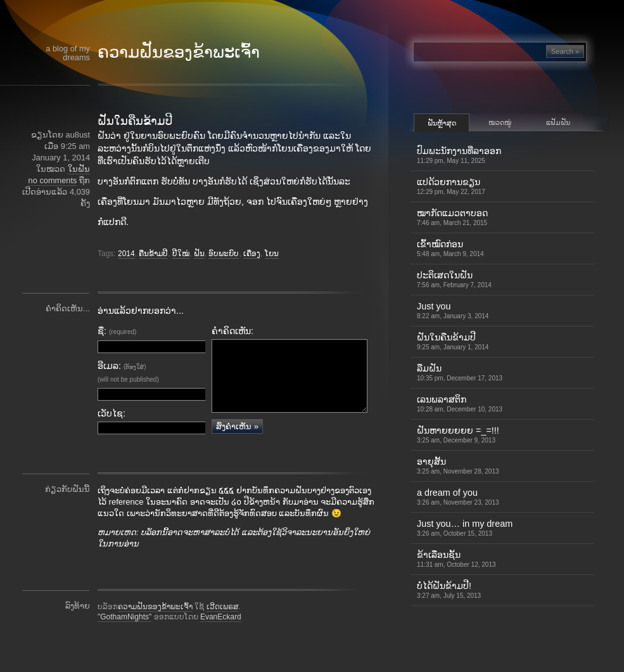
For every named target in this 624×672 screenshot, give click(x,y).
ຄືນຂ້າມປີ (153, 254)
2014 (126, 254)
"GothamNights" (124, 635)
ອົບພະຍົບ (224, 254)
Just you (453, 310)
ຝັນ (199, 254)
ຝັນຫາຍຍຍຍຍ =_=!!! (458, 435)
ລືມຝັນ (460, 372)
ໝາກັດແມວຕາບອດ (452, 217)
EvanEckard (221, 635)
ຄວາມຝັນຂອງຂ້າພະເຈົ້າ (179, 52)
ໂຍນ (272, 254)
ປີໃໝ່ (181, 254)
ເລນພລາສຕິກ (460, 404)
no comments (53, 180)
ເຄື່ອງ (252, 254)
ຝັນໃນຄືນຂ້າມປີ (135, 121)
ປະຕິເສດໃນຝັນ (454, 279)
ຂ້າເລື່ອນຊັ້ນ (456, 559)
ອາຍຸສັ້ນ (458, 466)
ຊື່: (117, 331)
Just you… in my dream (465, 528)
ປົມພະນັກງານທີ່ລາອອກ (459, 155)
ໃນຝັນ (79, 169)
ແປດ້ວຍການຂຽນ (451, 186)
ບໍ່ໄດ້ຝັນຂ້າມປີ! (449, 590)
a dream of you (458, 497)
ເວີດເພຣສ (222, 625)
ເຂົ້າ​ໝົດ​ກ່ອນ (450, 248)
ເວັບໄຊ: (111, 413)
